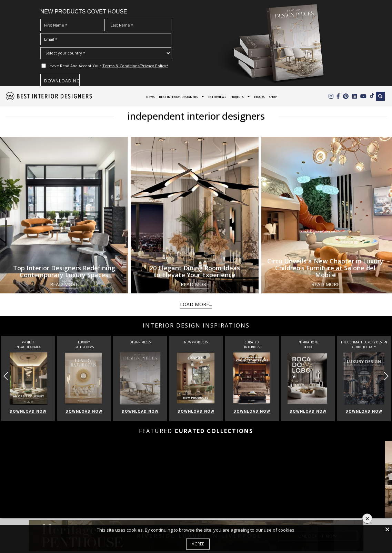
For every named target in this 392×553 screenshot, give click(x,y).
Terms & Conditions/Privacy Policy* (135, 66)
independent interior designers (196, 116)
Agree (198, 544)
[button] (386, 376)
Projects (237, 97)
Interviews (217, 97)
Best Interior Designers (178, 97)
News (150, 97)
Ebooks (259, 97)
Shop (273, 97)
